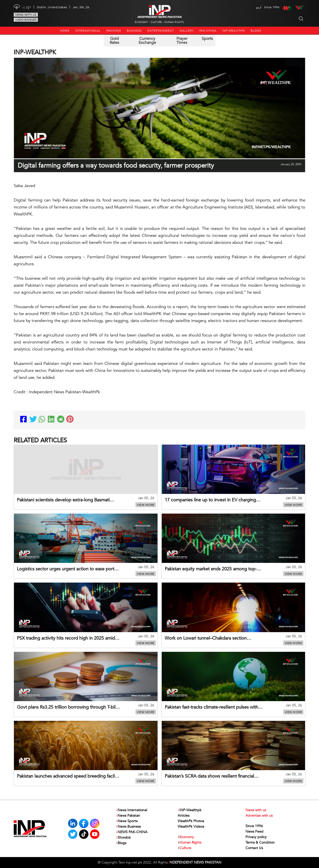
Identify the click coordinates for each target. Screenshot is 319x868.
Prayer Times (182, 41)
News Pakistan (128, 816)
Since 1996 (254, 826)
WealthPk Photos (191, 821)
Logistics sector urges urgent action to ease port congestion (66, 569)
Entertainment (161, 31)
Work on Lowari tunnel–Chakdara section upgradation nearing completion (206, 639)
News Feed (254, 832)
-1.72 (27, 7)
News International (131, 810)
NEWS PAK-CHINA (132, 832)
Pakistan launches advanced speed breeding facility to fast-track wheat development (68, 777)
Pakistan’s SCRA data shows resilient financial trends (209, 777)
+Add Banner (26, 20)
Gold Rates (114, 41)
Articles (184, 816)
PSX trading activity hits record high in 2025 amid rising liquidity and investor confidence (66, 639)
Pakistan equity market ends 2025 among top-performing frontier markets (211, 569)
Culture (156, 22)
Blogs (256, 31)
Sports (207, 39)
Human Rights (174, 22)
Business (134, 31)
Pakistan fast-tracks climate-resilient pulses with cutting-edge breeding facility (211, 708)
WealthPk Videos (191, 827)
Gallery (187, 31)
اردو (259, 7)
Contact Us (254, 848)
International (88, 31)
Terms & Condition (260, 842)
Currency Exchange (147, 41)
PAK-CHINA (208, 31)
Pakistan (114, 31)
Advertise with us (259, 816)
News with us (26, 15)
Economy (141, 22)
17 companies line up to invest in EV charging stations (210, 500)
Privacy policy (256, 837)
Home (65, 31)
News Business (128, 827)
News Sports (127, 821)
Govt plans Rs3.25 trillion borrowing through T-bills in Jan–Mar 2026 (68, 708)
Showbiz (123, 838)
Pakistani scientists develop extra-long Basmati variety (63, 500)
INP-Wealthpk (234, 31)
